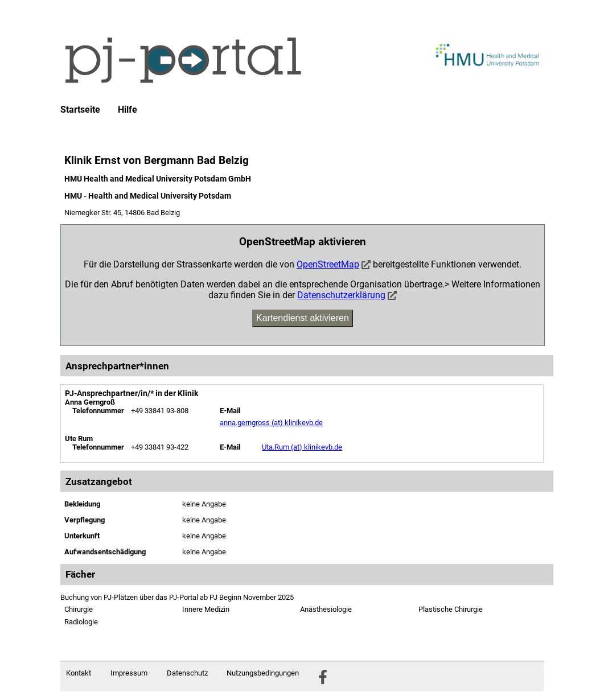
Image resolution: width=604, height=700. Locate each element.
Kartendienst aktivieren (303, 318)
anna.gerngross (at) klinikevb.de (271, 423)
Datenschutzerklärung (341, 295)
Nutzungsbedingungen (263, 673)
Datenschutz (187, 673)
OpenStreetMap (328, 264)
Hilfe (128, 110)
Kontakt (79, 673)
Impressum (129, 673)
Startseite (80, 110)
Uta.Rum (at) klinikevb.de (302, 447)
